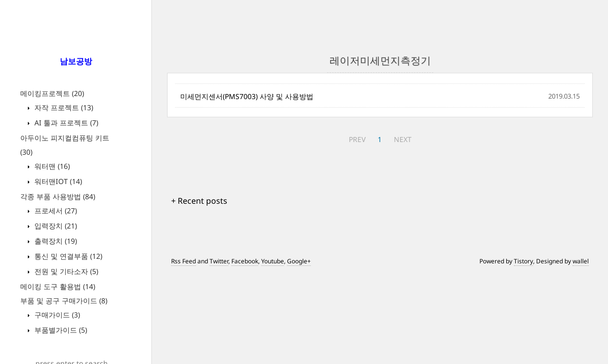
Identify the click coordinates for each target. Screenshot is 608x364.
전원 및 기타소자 (65, 271)
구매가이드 (56, 315)
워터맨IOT (57, 181)
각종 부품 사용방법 (58, 196)
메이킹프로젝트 (52, 93)
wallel (581, 261)
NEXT (403, 139)
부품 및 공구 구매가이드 (64, 301)
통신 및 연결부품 (67, 256)
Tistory (523, 261)
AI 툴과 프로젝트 (65, 123)
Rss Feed (184, 261)
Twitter (219, 261)
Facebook (245, 261)
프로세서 (55, 211)
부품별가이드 (60, 330)
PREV (357, 139)
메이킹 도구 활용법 (58, 286)
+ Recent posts (199, 201)
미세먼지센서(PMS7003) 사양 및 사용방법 (247, 96)
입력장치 (55, 226)
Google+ (299, 261)
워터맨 (51, 166)
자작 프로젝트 (63, 107)
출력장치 (55, 241)
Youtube (273, 261)
